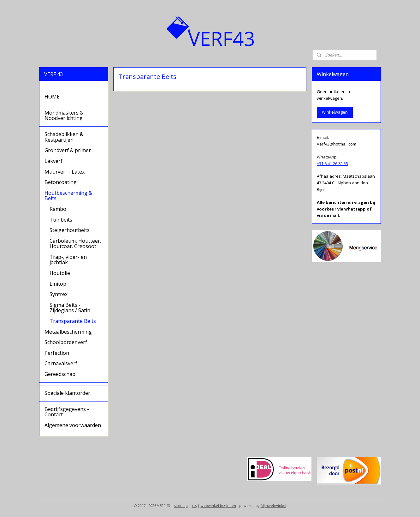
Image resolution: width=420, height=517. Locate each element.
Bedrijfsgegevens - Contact (67, 412)
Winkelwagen (335, 112)
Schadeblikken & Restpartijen (64, 137)
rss (194, 505)
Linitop (58, 284)
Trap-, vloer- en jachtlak (68, 260)
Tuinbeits (61, 220)
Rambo (58, 209)
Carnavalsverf (61, 363)
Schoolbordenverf (66, 342)
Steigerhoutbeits (70, 230)
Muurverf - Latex (65, 172)
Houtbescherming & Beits (68, 196)
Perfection (57, 353)
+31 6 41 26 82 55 (332, 163)
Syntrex (59, 294)
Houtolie (60, 273)
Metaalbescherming (68, 332)
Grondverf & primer (68, 150)
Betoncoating (61, 182)
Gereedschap (60, 374)
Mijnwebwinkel (273, 505)
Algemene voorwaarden (73, 425)
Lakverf (53, 161)
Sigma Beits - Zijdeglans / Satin (70, 308)
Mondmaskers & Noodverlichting (64, 116)
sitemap (181, 505)
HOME (52, 97)
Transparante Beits (73, 321)
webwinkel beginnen (218, 505)
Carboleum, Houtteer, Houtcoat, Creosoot (75, 244)
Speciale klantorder (67, 393)
